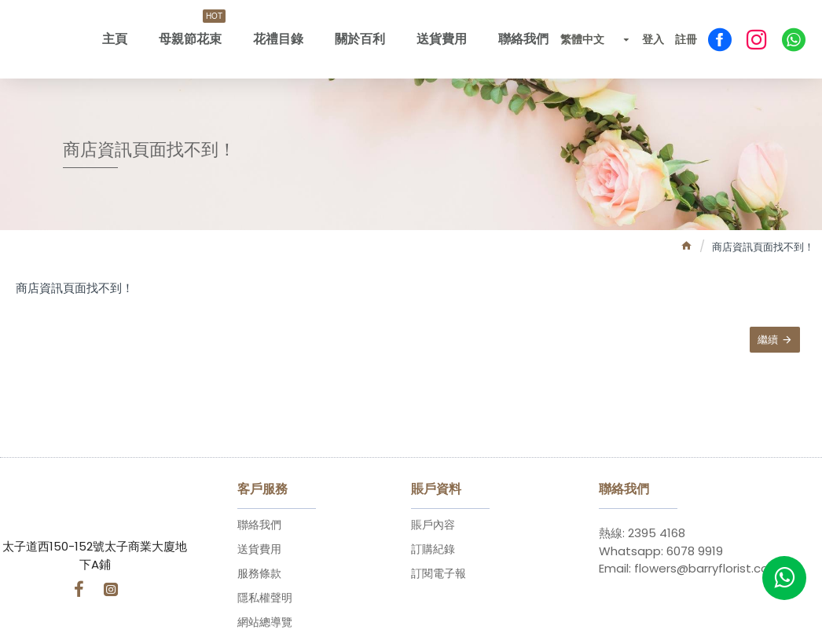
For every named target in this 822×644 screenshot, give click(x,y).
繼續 (766, 341)
